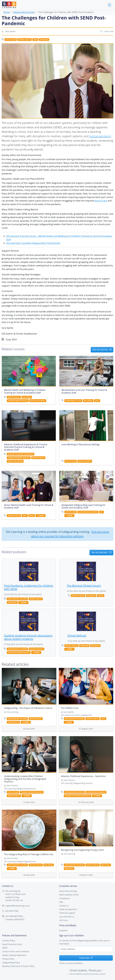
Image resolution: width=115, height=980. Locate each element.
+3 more (69, 722)
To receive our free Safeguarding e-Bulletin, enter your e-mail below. (85, 942)
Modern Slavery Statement (14, 955)
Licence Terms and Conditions (16, 951)
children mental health (18, 401)
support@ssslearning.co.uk (17, 906)
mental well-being (100, 136)
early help (106, 865)
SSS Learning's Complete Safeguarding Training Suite (33, 243)
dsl (101, 512)
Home (6, 12)
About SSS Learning (68, 891)
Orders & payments (68, 909)
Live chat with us (67, 917)
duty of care (11, 40)
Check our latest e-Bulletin (71, 963)
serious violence (36, 649)
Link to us (64, 920)
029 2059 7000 (12, 911)
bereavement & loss (73, 401)
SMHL (25, 516)
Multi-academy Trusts (69, 895)
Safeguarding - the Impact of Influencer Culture (28, 708)
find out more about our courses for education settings (70, 534)
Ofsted (101, 596)
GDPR (5, 948)
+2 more (41, 516)
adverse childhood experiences (21, 454)
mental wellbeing (38, 401)
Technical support (67, 913)
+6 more (27, 796)
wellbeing (44, 40)
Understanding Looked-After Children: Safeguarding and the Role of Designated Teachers (25, 779)
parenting (84, 646)
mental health (25, 40)
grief (97, 401)
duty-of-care (101, 201)
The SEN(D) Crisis (70, 708)
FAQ (61, 902)
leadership (12, 602)
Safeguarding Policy (11, 963)
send (35, 40)
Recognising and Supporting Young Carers (83, 850)
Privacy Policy (8, 959)
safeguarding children (88, 512)
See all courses (102, 350)
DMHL (32, 516)
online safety (13, 722)
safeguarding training (96, 792)
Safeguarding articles (24, 12)
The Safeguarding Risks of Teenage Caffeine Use (29, 854)
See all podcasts (101, 552)
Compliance (65, 898)
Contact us (64, 906)
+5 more (97, 796)
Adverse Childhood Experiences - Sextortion (83, 776)
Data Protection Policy (12, 944)
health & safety (85, 461)
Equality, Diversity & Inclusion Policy (18, 966)
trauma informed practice (19, 458)
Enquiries (63, 930)
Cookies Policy (9, 941)
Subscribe (86, 958)
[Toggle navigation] (109, 5)
